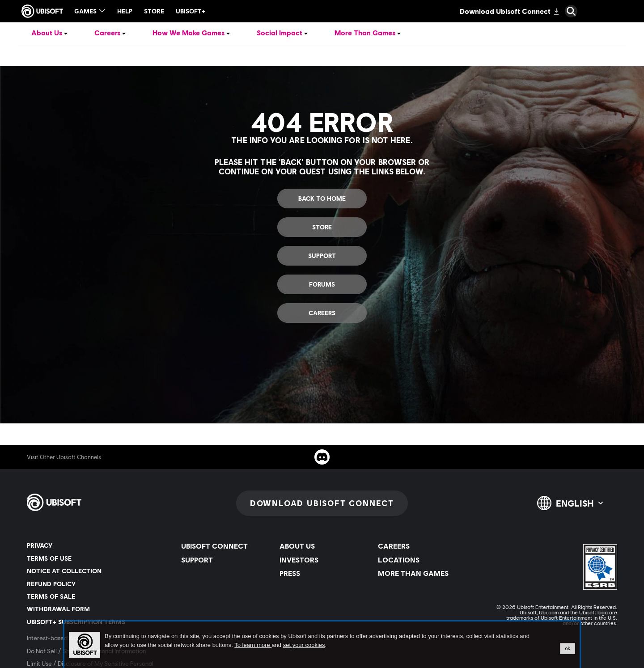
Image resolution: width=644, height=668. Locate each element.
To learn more (253, 645)
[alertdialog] (322, 645)
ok (568, 648)
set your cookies (304, 645)
